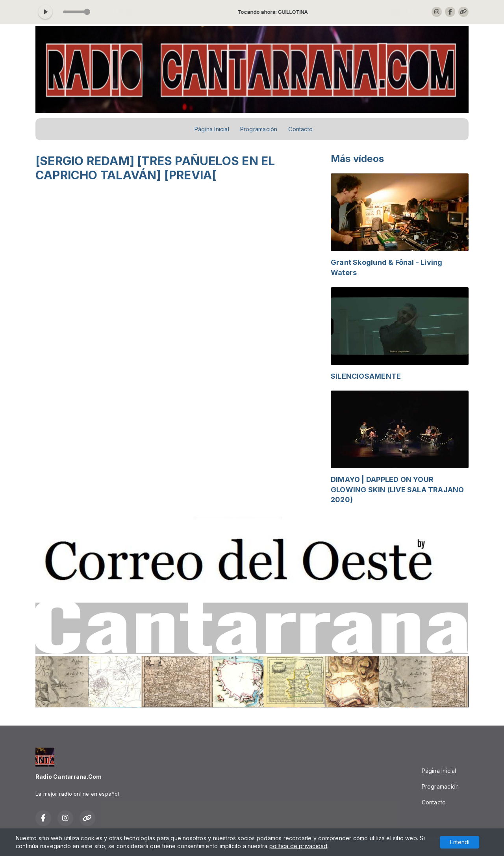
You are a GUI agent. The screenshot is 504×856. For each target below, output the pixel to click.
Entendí (460, 842)
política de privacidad (298, 846)
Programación (259, 129)
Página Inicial (212, 129)
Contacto (300, 129)
